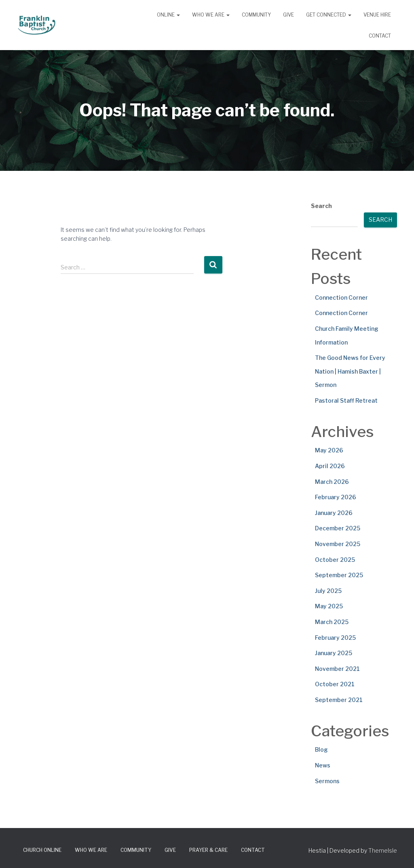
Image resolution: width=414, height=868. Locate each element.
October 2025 (335, 560)
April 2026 (330, 466)
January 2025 (334, 653)
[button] (178, 15)
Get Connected (329, 15)
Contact (380, 36)
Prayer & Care (208, 850)
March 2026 (332, 482)
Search (321, 206)
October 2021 (335, 684)
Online (168, 15)
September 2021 (339, 700)
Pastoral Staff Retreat (346, 400)
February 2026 (336, 497)
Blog (321, 749)
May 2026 (329, 450)
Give (288, 15)
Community (256, 15)
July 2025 (328, 591)
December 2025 (338, 528)
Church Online (42, 850)
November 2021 (337, 669)
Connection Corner (341, 297)
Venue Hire (377, 15)
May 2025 (329, 606)
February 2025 (335, 638)
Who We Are (211, 15)
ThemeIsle (383, 850)
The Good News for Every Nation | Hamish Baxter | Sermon (350, 371)
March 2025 (332, 622)
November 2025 (338, 544)
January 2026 (334, 513)
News (323, 765)
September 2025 (339, 575)
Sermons (327, 781)
